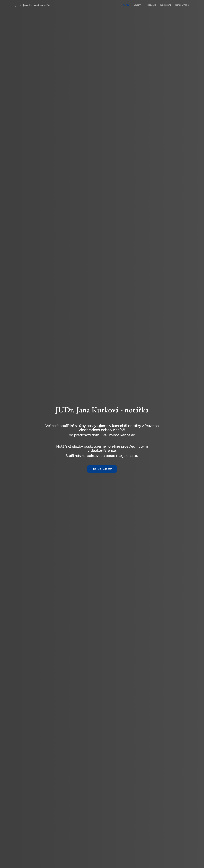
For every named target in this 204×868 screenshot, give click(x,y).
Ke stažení (165, 5)
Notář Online (182, 5)
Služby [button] (137, 5)
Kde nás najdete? (102, 469)
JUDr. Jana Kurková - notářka (33, 5)
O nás (126, 5)
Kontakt (152, 5)
